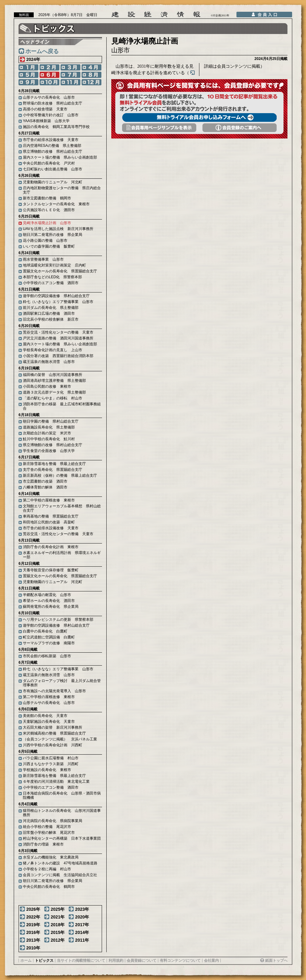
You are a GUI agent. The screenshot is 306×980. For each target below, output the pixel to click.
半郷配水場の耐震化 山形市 (47, 595)
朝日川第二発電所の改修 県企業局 (53, 235)
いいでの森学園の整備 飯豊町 (49, 246)
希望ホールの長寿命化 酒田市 (49, 601)
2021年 (58, 917)
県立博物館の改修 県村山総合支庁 (53, 151)
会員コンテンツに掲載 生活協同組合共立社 (60, 875)
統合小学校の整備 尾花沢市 (47, 827)
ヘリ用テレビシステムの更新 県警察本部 (58, 620)
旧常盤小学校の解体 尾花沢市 (49, 833)
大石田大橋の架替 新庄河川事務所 (53, 727)
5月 (28, 75)
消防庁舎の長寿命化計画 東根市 (51, 547)
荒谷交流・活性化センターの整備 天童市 (58, 332)
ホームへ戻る (42, 51)
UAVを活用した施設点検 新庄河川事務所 (58, 229)
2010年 (33, 948)
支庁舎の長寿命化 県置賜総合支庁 (53, 470)
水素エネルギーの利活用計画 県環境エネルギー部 (62, 555)
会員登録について (142, 961)
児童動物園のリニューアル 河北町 (53, 182)
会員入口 (264, 15)
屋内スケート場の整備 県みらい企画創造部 (60, 157)
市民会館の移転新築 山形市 (47, 656)
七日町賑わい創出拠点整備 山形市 (53, 169)
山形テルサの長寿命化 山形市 (49, 97)
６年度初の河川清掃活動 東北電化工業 (56, 782)
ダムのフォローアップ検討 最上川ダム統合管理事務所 (62, 683)
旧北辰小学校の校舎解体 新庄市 (51, 319)
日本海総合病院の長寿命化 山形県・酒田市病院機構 (62, 795)
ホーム (26, 961)
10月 (49, 82)
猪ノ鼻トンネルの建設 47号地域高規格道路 (60, 863)
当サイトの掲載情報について (81, 961)
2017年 (82, 925)
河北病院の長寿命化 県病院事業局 (53, 821)
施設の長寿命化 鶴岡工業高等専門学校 (56, 127)
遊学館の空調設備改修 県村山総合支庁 (56, 296)
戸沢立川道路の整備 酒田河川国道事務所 (58, 338)
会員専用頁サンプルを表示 (159, 128)
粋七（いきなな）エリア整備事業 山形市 (58, 302)
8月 (91, 75)
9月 (28, 82)
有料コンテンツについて (180, 961)
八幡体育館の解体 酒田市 (45, 487)
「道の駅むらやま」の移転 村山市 (53, 398)
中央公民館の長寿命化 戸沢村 (49, 163)
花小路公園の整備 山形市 (45, 241)
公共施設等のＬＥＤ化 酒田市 (49, 210)
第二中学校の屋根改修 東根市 (49, 500)
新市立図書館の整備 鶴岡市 (47, 198)
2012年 (58, 940)
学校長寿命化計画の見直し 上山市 (53, 350)
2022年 (33, 917)
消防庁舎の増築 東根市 (43, 844)
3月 (70, 67)
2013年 (33, 940)
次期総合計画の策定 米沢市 (47, 433)
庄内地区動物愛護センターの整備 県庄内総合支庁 (62, 190)
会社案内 (211, 961)
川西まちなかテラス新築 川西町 (51, 764)
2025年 (58, 909)
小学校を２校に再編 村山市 (47, 869)
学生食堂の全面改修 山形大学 (49, 451)
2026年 (33, 909)
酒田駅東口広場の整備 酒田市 (49, 313)
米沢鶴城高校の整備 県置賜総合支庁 (54, 733)
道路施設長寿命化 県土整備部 (49, 427)
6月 (49, 75)
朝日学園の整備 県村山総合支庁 (51, 421)
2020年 (82, 917)
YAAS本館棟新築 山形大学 (46, 121)
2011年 (82, 940)
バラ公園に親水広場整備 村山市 (51, 758)
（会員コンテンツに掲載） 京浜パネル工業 (60, 739)
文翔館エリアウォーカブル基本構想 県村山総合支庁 (62, 508)
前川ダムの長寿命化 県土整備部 (51, 308)
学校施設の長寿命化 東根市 (47, 770)
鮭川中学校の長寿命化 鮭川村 (49, 439)
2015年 (58, 932)
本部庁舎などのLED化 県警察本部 (52, 277)
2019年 (33, 925)
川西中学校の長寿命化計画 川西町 (53, 745)
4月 (91, 67)
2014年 (82, 932)
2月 (49, 67)
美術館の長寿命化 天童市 (45, 716)
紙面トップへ (276, 961)
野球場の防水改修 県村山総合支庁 (53, 103)
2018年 (58, 925)
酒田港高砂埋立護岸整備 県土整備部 (54, 381)
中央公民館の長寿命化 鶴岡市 (49, 887)
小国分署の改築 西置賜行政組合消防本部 (58, 356)
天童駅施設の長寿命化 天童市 (49, 722)
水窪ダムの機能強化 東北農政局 (51, 857)
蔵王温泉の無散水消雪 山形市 (49, 362)
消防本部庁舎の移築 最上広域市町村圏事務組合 (62, 406)
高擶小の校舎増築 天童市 (45, 109)
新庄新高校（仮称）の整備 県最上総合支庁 (60, 475)
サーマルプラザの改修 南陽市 (49, 643)
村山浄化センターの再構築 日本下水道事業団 (62, 838)
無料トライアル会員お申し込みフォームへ (199, 117)
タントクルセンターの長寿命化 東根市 (56, 204)
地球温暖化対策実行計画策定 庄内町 (54, 265)
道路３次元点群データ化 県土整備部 (54, 392)
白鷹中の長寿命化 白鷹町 (45, 631)
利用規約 (116, 961)
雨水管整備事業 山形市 (43, 259)
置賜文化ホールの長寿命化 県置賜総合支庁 (60, 271)
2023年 (82, 909)
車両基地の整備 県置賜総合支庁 (51, 516)
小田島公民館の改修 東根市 (47, 386)
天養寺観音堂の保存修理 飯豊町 (51, 570)
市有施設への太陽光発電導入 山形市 (54, 691)
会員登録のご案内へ (240, 128)
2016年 (33, 932)
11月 (70, 82)
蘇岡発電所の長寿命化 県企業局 (51, 607)
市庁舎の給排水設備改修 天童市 (51, 140)
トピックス (44, 961)
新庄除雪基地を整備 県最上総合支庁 (54, 464)
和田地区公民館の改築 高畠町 (49, 522)
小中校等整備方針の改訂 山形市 (51, 115)
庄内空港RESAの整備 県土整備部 (52, 146)
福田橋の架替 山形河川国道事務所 (53, 375)
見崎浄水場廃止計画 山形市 (47, 223)
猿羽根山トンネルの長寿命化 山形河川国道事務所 (62, 813)
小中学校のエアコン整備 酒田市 (51, 283)
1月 (28, 67)
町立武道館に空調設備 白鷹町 (49, 637)
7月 (70, 75)
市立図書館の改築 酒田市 (45, 481)
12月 (91, 82)
